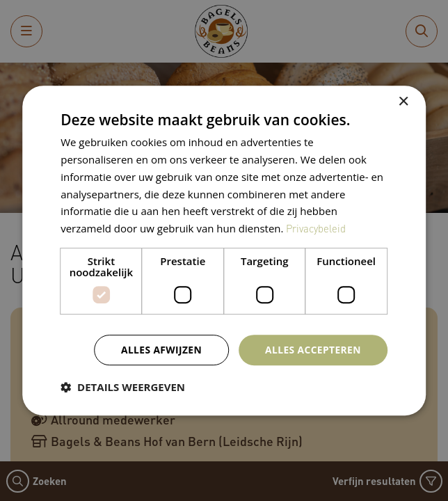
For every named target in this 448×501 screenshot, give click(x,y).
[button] (123, 387)
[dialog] (224, 250)
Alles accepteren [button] (312, 349)
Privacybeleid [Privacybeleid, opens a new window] (316, 228)
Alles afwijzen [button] (159, 349)
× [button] (403, 102)
